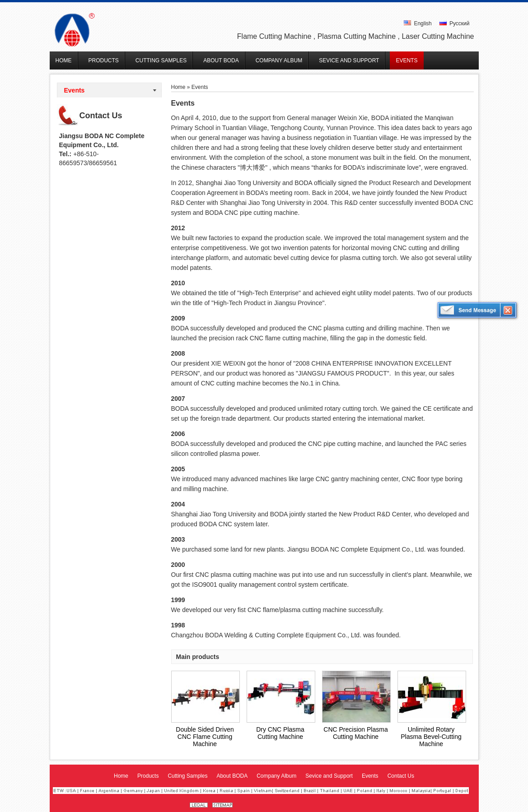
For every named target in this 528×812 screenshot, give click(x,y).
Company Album (276, 776)
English (418, 23)
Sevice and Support (329, 776)
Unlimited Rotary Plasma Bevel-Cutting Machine (431, 737)
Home (178, 87)
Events (75, 90)
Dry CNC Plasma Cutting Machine (280, 733)
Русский (455, 23)
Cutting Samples (187, 776)
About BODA (232, 776)
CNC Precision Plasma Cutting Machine (355, 733)
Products (148, 776)
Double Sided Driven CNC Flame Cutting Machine (205, 737)
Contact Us (101, 116)
